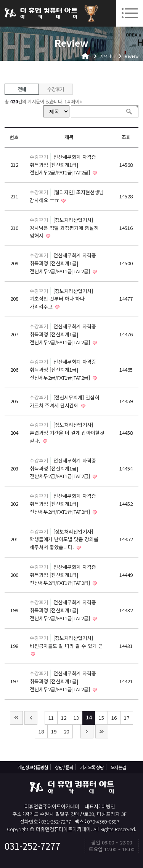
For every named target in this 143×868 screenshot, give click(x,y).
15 (101, 718)
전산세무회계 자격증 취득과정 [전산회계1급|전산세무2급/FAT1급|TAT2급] (63, 165)
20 (66, 731)
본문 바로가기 (0, 0)
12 (64, 718)
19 (54, 731)
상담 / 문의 (64, 767)
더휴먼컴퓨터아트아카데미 (41, 13)
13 (76, 718)
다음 (87, 732)
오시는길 (118, 767)
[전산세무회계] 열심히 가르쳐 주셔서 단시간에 (64, 401)
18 (41, 731)
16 (114, 718)
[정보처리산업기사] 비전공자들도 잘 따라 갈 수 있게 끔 (66, 642)
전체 (22, 89)
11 (51, 718)
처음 (16, 718)
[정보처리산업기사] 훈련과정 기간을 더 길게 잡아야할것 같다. (67, 433)
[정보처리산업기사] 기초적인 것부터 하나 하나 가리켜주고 (61, 299)
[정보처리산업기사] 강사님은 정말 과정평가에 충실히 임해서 (64, 228)
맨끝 (102, 732)
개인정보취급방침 (33, 767)
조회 (126, 137)
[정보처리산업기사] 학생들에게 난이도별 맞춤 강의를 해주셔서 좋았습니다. (64, 539)
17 (127, 718)
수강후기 (55, 89)
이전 (31, 718)
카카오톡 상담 (92, 767)
